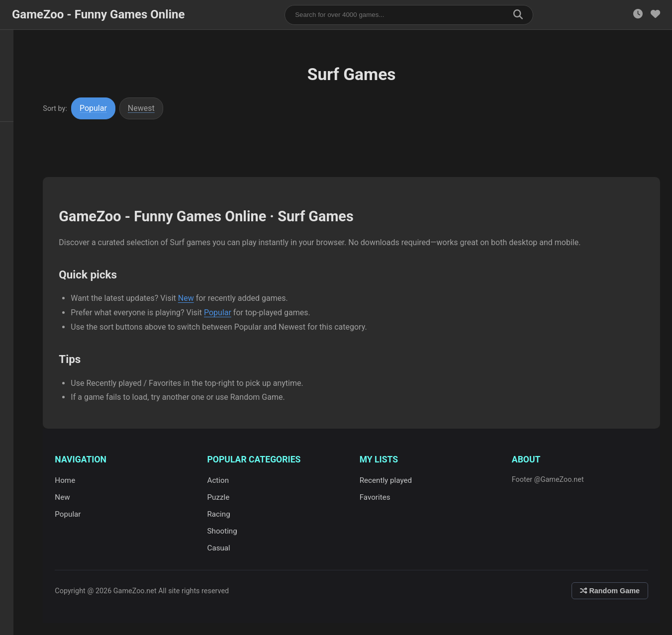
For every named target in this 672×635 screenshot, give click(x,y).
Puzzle (225, 497)
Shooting (229, 531)
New (194, 298)
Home (74, 480)
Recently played (390, 480)
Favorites (380, 497)
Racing (225, 514)
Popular (102, 108)
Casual (225, 548)
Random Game (610, 591)
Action (225, 480)
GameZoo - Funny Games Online (98, 14)
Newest (150, 108)
